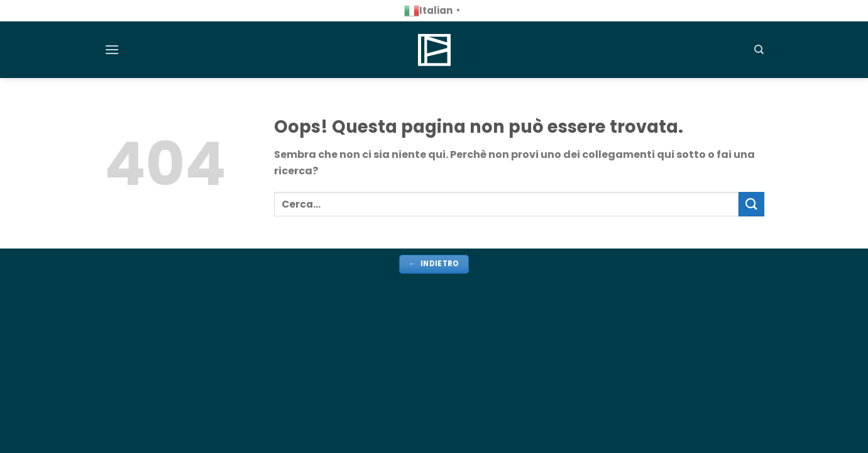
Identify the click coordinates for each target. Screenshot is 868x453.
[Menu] (112, 49)
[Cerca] (759, 50)
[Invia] (751, 204)
